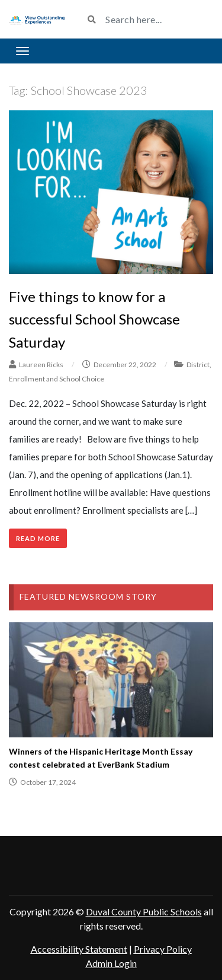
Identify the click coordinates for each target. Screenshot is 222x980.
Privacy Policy (163, 949)
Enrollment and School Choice (57, 379)
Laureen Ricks (41, 365)
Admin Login (111, 963)
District (198, 365)
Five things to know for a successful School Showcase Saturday (94, 319)
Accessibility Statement (79, 949)
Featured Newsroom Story (88, 596)
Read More (38, 538)
